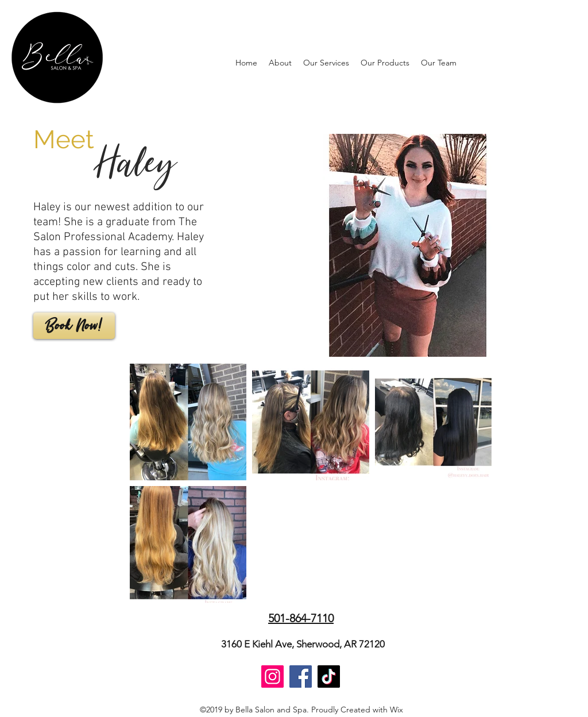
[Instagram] (272, 676)
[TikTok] (329, 676)
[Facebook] (301, 676)
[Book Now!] (74, 326)
